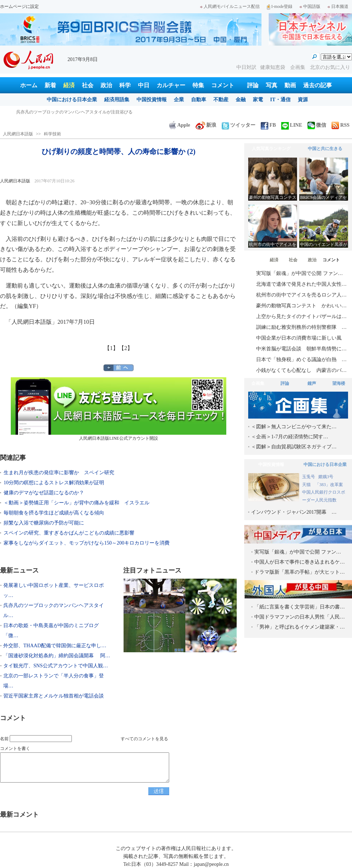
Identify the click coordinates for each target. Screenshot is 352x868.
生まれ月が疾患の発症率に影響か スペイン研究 (59, 473)
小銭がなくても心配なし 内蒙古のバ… (301, 370)
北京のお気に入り (330, 67)
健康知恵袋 (273, 67)
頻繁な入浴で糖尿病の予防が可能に (44, 523)
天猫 (307, 485)
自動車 (199, 100)
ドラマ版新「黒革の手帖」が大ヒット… (300, 572)
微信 (317, 125)
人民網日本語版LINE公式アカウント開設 (119, 409)
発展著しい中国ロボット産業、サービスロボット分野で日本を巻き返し (85, 112)
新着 (50, 85)
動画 (290, 85)
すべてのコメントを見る (144, 739)
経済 (69, 85)
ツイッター (238, 125)
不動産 (221, 100)
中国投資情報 (152, 100)
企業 (179, 100)
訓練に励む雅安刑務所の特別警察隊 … (301, 327)
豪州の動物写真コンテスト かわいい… (301, 306)
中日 (144, 85)
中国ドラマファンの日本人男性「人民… (300, 617)
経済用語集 (117, 100)
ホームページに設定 (19, 6)
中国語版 (310, 6)
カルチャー (171, 85)
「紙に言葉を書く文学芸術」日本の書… (300, 607)
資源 (303, 100)
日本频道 (338, 6)
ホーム (29, 85)
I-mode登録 (280, 6)
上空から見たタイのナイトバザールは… (301, 316)
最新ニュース (19, 570)
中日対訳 (246, 67)
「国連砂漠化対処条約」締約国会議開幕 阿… (57, 656)
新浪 (206, 125)
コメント (223, 85)
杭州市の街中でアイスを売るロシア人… (301, 295)
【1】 (111, 348)
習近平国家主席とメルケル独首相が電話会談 (54, 696)
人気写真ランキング (271, 149)
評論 (253, 85)
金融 (241, 100)
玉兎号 (309, 477)
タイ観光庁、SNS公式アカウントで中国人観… (56, 666)
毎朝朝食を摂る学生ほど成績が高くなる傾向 (54, 513)
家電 (258, 100)
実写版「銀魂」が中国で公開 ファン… (300, 273)
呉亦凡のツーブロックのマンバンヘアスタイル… (54, 610)
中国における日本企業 (72, 100)
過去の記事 (318, 85)
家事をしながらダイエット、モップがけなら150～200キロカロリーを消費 (87, 543)
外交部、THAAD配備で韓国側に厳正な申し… (55, 646)
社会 (88, 85)
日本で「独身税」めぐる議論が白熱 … (301, 360)
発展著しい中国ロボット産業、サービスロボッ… (54, 590)
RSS (341, 125)
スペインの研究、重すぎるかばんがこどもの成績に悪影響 (69, 533)
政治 (106, 85)
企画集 (298, 67)
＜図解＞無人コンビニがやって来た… (294, 427)
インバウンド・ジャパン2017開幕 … (294, 512)
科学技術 (52, 134)
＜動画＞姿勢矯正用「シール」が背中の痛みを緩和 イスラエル (77, 503)
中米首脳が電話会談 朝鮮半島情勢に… (301, 349)
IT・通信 (280, 100)
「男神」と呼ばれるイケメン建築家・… (300, 627)
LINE (292, 125)
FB (268, 125)
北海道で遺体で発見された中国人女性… (301, 284)
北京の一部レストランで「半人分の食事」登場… (54, 681)
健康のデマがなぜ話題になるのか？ (44, 493)
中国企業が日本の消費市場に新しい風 (299, 338)
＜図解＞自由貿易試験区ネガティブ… (294, 447)
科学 (125, 85)
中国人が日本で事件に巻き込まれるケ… (300, 562)
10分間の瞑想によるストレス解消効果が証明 (54, 483)
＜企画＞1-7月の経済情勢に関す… (290, 437)
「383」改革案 (329, 485)
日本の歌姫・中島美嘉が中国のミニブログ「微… (51, 631)
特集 (198, 85)
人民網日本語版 (18, 134)
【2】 (126, 348)
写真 (272, 85)
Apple (180, 125)
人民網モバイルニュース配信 (230, 6)
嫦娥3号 (326, 477)
